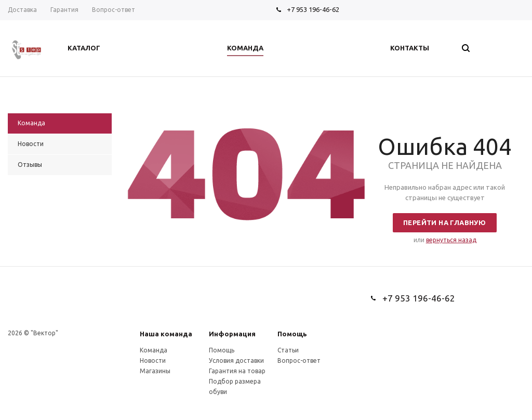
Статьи (288, 350)
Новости (153, 360)
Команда (154, 350)
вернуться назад (451, 240)
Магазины (155, 371)
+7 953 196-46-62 (313, 9)
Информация (232, 334)
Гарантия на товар (237, 371)
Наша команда (166, 334)
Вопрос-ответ (299, 360)
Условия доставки (236, 360)
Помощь (292, 334)
